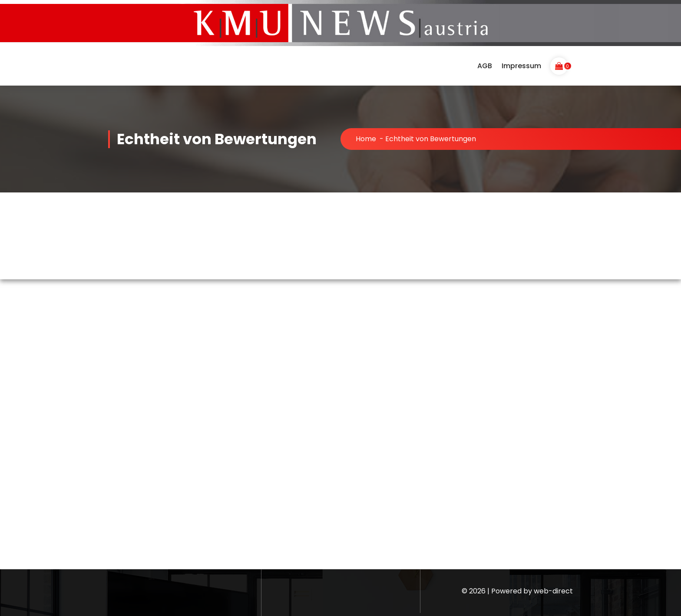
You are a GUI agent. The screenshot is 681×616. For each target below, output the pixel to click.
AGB (485, 66)
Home (366, 139)
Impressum (521, 66)
